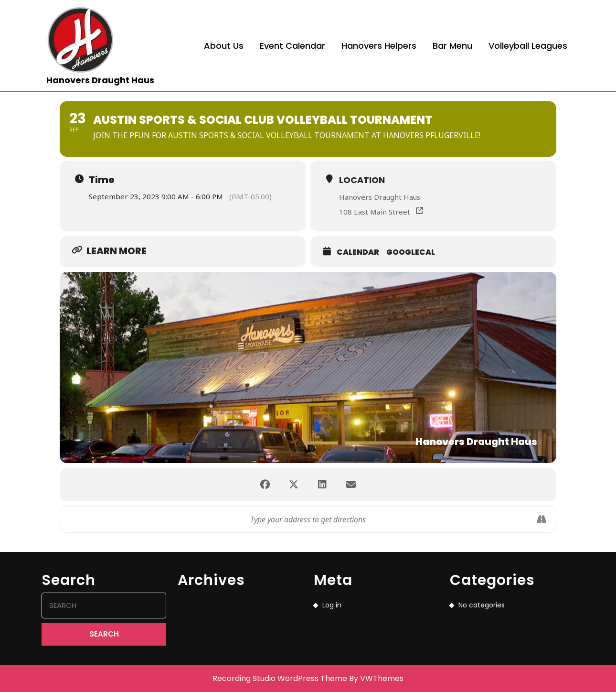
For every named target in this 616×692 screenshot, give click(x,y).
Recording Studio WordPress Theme (280, 678)
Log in (332, 605)
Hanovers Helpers (379, 46)
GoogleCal (411, 252)
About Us (224, 46)
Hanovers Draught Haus (100, 80)
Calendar (358, 252)
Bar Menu (452, 46)
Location (362, 180)
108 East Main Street (375, 212)
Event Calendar (292, 46)
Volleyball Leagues (528, 46)
